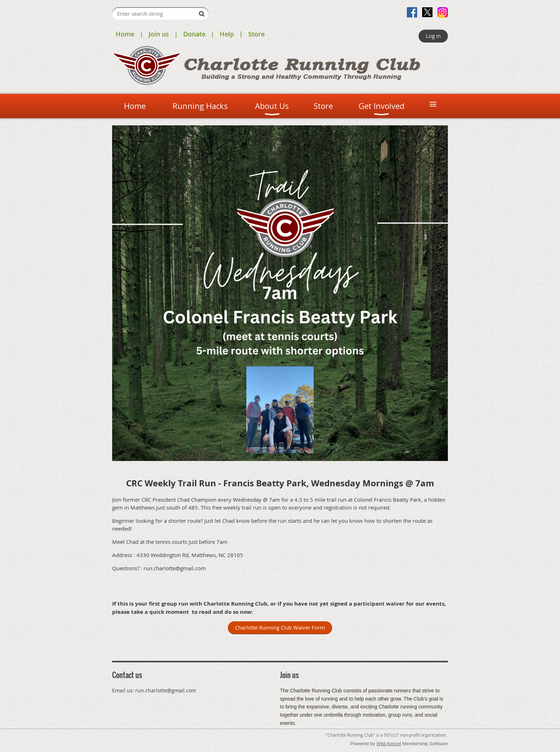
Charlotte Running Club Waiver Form (280, 627)
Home (125, 34)
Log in (433, 36)
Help (227, 34)
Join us (159, 34)
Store (256, 34)
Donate (194, 34)
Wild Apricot (389, 744)
